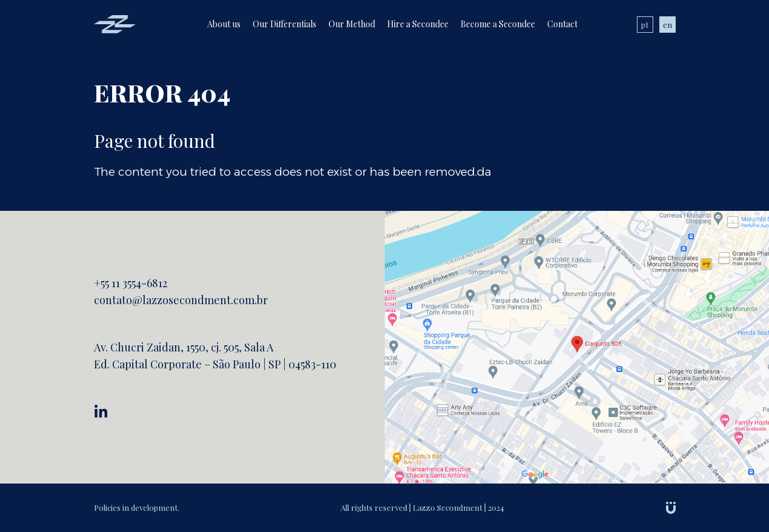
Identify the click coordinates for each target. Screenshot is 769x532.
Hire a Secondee (418, 24)
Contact (562, 24)
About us (224, 24)
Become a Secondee (498, 24)
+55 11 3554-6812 (131, 283)
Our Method (352, 24)
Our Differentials (285, 24)
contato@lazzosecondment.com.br (181, 300)
